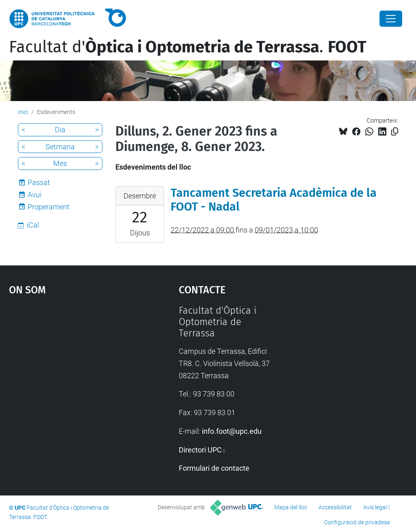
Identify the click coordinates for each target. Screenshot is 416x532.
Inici (23, 112)
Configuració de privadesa (357, 522)
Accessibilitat (335, 507)
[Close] (391, 19)
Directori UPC (200, 450)
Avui (35, 195)
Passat (39, 182)
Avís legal (375, 507)
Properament (49, 207)
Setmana (60, 147)
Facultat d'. (188, 47)
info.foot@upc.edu (232, 431)
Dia (60, 130)
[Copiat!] (395, 132)
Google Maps (72, 366)
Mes (60, 163)
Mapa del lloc (291, 507)
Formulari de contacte (214, 468)
